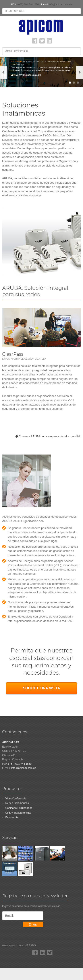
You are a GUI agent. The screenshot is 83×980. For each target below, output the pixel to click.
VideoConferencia (16, 799)
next (80, 72)
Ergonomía (12, 817)
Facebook (35, 41)
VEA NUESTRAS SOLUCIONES (26, 75)
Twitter (42, 41)
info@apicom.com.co (60, 4)
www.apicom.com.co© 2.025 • (41, 954)
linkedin (49, 41)
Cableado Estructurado (19, 808)
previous (3, 72)
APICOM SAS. (11, 742)
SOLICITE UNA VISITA (41, 688)
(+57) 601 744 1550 (28, 4)
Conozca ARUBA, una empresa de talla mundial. (50, 436)
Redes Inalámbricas (17, 803)
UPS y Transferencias (18, 813)
